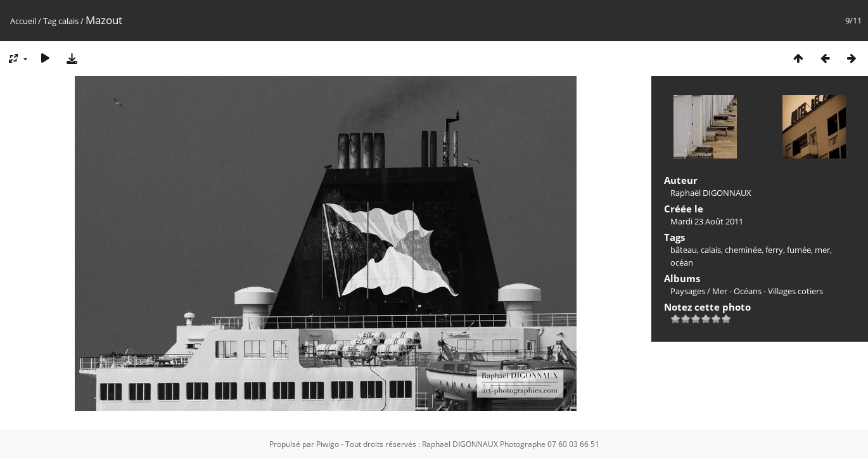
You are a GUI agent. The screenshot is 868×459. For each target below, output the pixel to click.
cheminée (743, 250)
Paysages (688, 291)
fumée (799, 250)
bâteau (684, 250)
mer (822, 250)
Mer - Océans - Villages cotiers (768, 291)
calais (68, 21)
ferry (774, 250)
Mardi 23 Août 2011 (707, 221)
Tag (50, 21)
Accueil (23, 21)
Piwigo (328, 444)
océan (682, 262)
